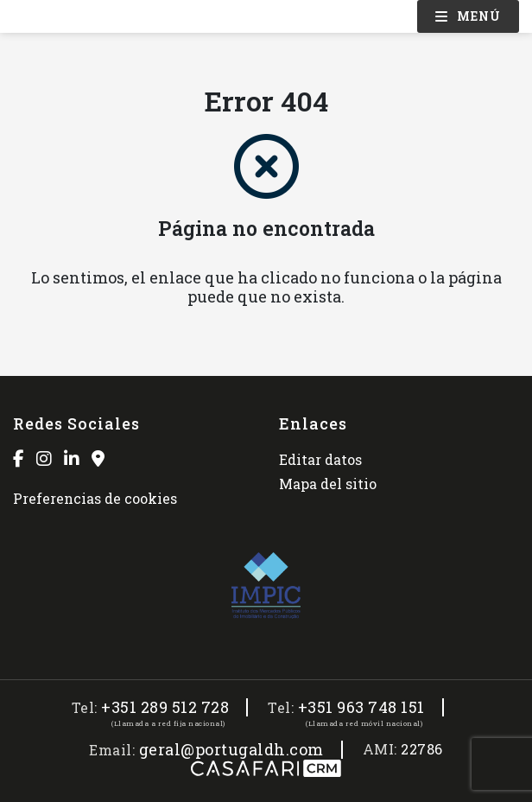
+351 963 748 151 (361, 707)
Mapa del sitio (328, 484)
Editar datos (320, 459)
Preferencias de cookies (95, 498)
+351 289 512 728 (165, 707)
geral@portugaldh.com (231, 750)
